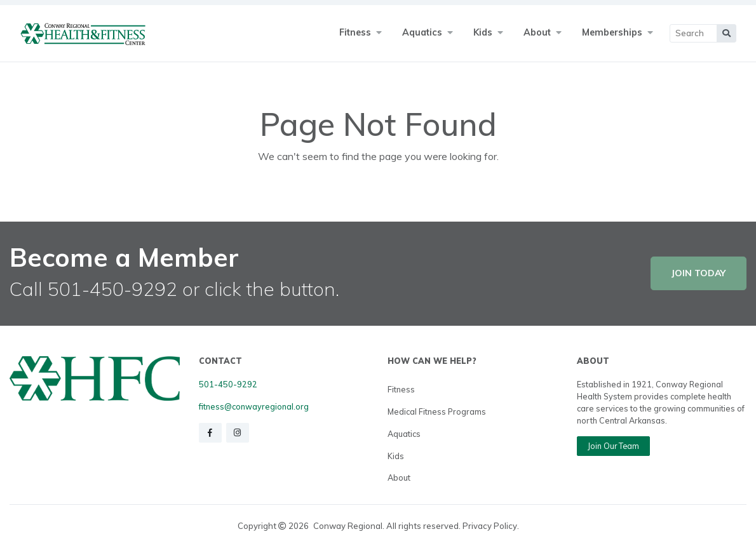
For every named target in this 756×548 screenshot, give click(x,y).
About (399, 478)
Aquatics (404, 434)
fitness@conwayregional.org (254, 406)
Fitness (401, 389)
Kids (396, 456)
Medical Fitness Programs (437, 411)
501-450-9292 (228, 384)
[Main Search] (693, 34)
